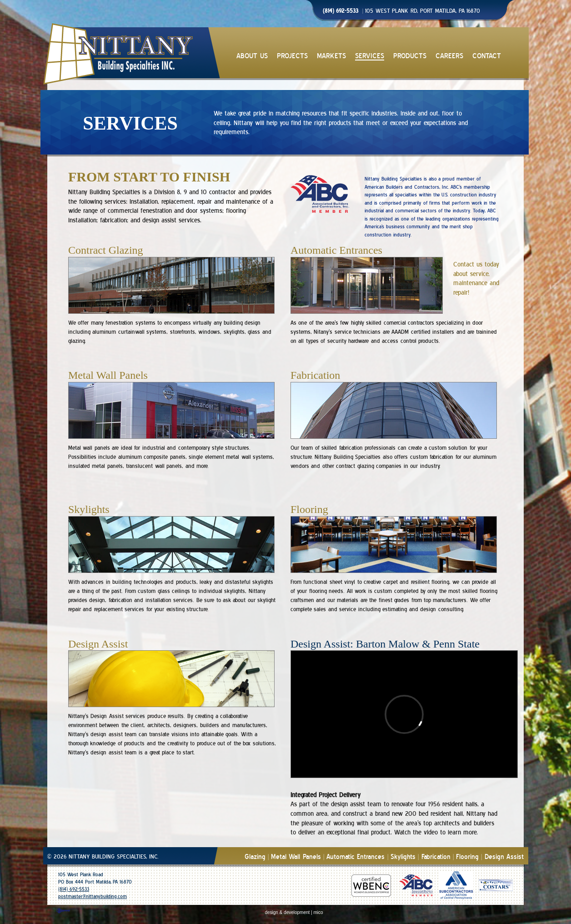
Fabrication (436, 857)
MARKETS (331, 56)
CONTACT (487, 56)
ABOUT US (252, 56)
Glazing (255, 857)
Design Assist (504, 857)
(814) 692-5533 (74, 889)
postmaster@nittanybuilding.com (93, 896)
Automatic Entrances (356, 857)
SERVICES (370, 56)
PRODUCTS (410, 56)
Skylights (403, 857)
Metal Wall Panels (296, 857)
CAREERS (449, 56)
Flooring (467, 857)
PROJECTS (292, 56)
